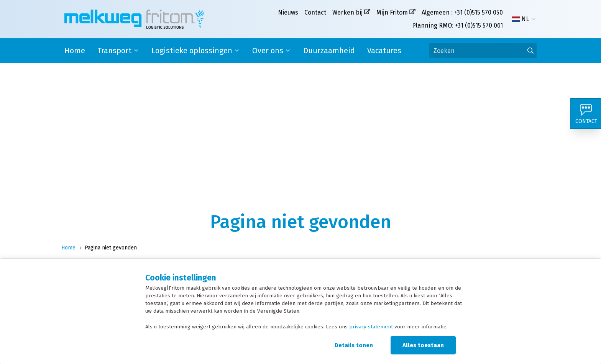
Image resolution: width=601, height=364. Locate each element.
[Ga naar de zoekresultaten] (530, 51)
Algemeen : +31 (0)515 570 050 (462, 12)
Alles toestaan (423, 345)
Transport (114, 51)
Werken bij (347, 12)
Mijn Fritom (392, 12)
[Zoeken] (483, 51)
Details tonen (354, 345)
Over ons (268, 51)
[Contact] (586, 113)
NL (521, 19)
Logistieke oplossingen (192, 51)
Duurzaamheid (329, 51)
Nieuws (288, 12)
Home (75, 51)
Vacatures (384, 51)
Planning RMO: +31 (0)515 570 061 (457, 25)
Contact (315, 12)
